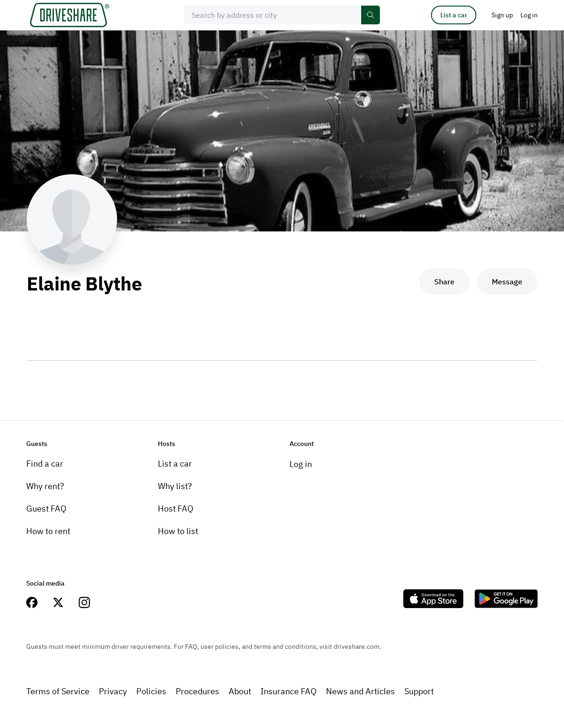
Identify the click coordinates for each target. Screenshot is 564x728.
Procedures (197, 691)
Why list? (175, 486)
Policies (151, 691)
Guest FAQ (46, 509)
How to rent (48, 531)
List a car (454, 15)
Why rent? (45, 486)
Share (444, 282)
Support (419, 691)
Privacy (113, 691)
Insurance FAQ (289, 691)
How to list (178, 531)
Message (507, 282)
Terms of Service (58, 691)
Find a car (45, 464)
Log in (301, 464)
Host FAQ (176, 509)
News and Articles (360, 691)
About (240, 691)
